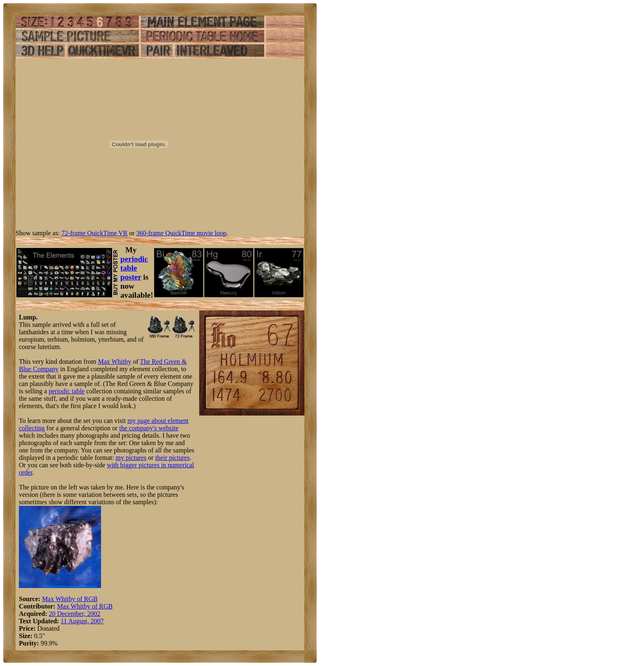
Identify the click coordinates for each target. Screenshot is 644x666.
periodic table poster (134, 268)
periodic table (67, 391)
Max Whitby (114, 362)
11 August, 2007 (82, 621)
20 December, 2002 (75, 614)
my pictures (131, 458)
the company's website (149, 428)
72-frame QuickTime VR (95, 233)
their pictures (172, 458)
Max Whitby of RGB (70, 599)
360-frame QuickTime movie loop (181, 233)
